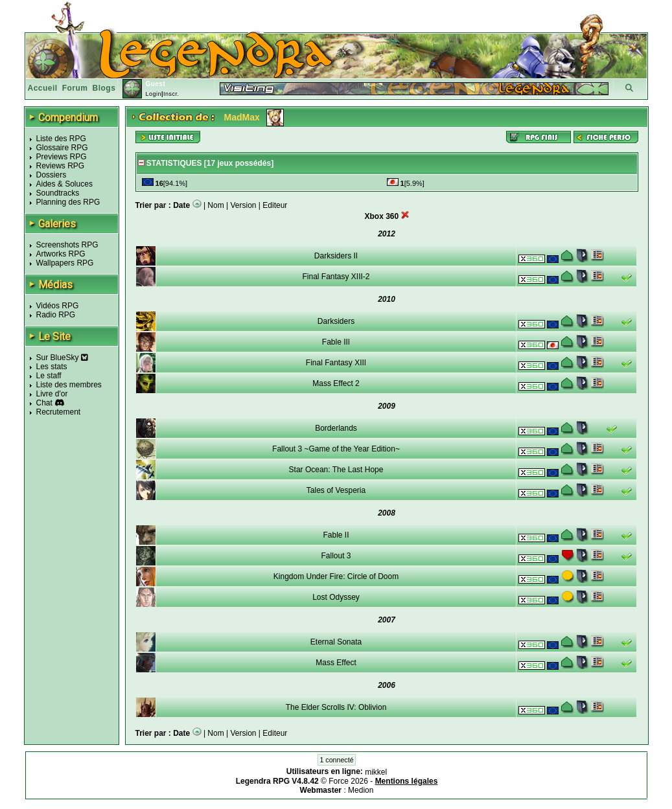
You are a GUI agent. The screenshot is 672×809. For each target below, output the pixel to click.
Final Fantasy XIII (336, 363)
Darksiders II (336, 256)
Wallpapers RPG (65, 263)
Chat (44, 403)
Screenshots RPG (67, 245)
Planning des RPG (68, 202)
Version (244, 205)
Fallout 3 (336, 556)
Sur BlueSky (62, 358)
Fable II (336, 535)
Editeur (275, 205)
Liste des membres (69, 385)
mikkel (376, 772)
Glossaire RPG (62, 148)
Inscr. (171, 94)
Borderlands (336, 428)
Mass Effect (336, 663)
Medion (361, 790)
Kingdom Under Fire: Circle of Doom (336, 576)
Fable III (336, 342)
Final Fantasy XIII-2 (336, 277)
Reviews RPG (61, 166)
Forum (75, 88)
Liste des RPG (61, 139)
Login (153, 94)
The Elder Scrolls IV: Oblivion (336, 707)
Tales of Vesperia (336, 490)
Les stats (52, 367)
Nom (215, 205)
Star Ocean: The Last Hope (336, 470)
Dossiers (52, 175)
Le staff (49, 376)
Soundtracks (58, 193)
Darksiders (336, 321)
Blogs (104, 88)
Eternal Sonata (336, 642)
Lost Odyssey (336, 597)
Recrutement (59, 412)
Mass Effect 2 (336, 383)
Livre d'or (52, 394)
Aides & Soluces (64, 184)
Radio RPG (56, 315)
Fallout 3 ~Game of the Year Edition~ (336, 449)
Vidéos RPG (58, 306)
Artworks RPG (61, 254)
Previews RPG (62, 157)
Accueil (43, 88)
